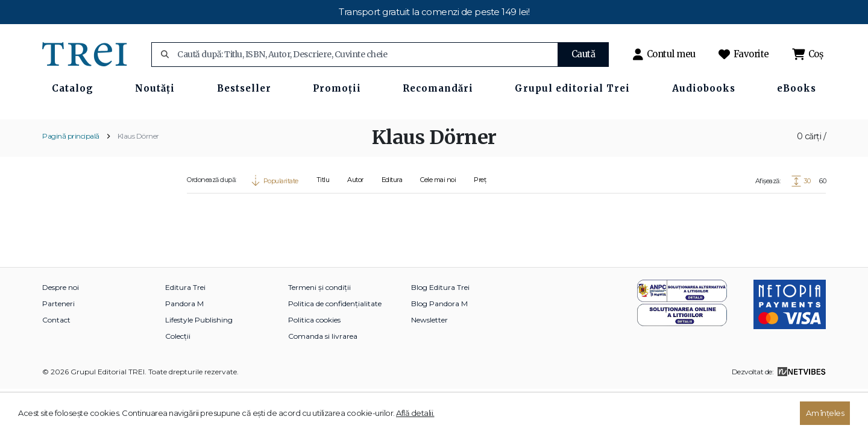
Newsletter (429, 355)
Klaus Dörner (138, 171)
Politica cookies (314, 355)
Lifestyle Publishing (199, 355)
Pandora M (184, 338)
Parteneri (58, 338)
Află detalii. (415, 413)
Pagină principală (71, 171)
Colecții (178, 371)
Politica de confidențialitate (335, 338)
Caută (583, 54)
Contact (56, 355)
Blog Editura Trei (440, 322)
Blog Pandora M (439, 338)
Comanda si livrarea (323, 371)
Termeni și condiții (319, 322)
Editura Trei (185, 322)
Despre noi (61, 322)
